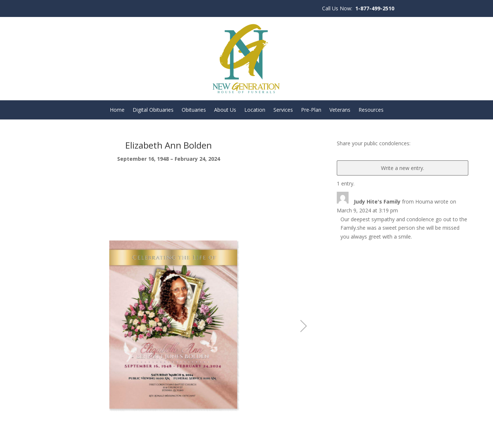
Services (283, 110)
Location (255, 110)
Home (117, 110)
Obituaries (194, 110)
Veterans (340, 110)
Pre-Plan (311, 110)
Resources (371, 110)
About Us (225, 110)
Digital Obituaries (153, 110)
